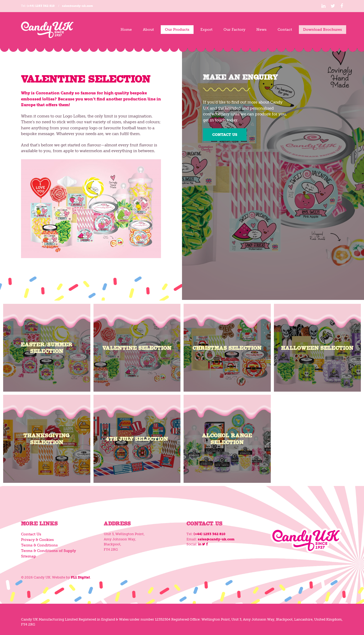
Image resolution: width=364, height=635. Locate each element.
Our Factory (234, 30)
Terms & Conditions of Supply (48, 551)
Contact (285, 30)
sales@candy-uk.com (77, 6)
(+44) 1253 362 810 (41, 6)
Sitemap (28, 556)
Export (206, 30)
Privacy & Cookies (37, 540)
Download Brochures (323, 30)
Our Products (177, 30)
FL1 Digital (80, 577)
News (261, 30)
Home (126, 30)
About (148, 30)
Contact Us (225, 135)
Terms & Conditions (39, 545)
